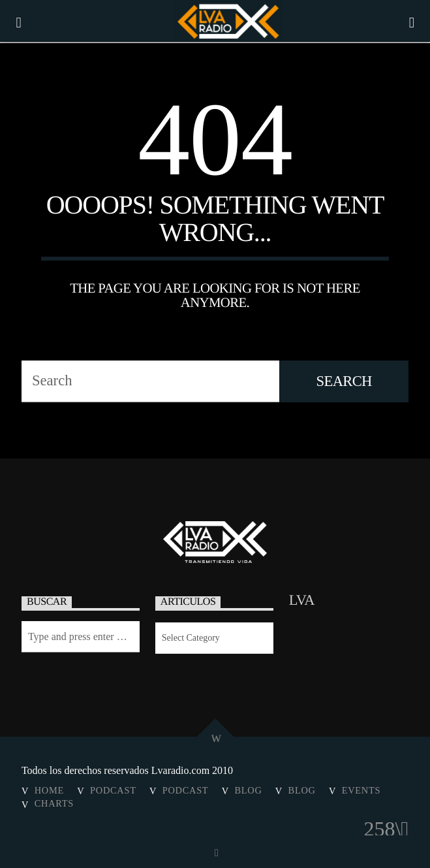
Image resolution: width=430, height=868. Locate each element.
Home (49, 790)
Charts (54, 803)
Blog (248, 790)
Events (361, 790)
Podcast (113, 790)
